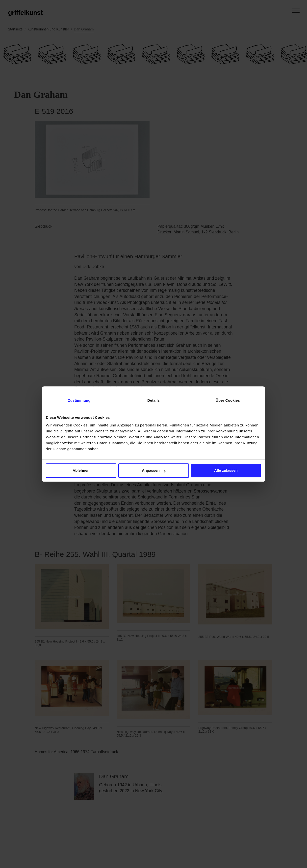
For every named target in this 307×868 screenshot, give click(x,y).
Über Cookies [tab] (228, 400)
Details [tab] (153, 400)
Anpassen (154, 470)
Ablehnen (81, 470)
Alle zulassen (226, 470)
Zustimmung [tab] (79, 400)
